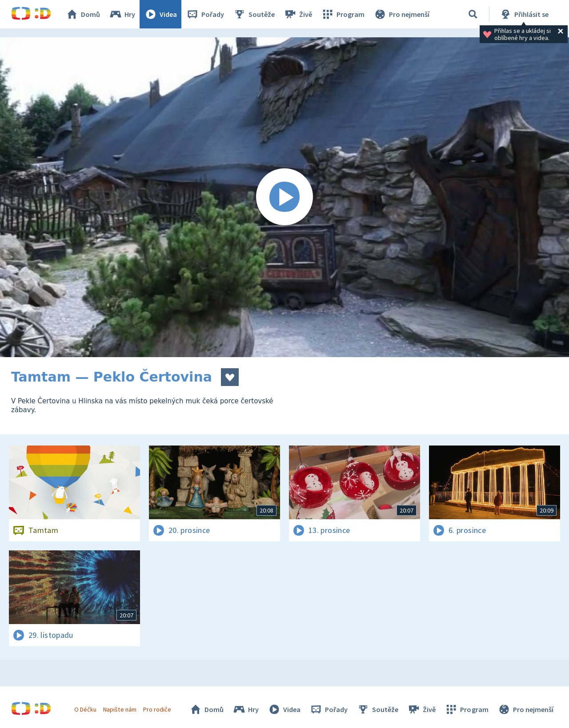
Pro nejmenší (401, 14)
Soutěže (254, 14)
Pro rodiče (157, 709)
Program (343, 14)
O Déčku (85, 709)
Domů (83, 14)
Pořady (205, 14)
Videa (160, 14)
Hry (122, 14)
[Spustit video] (284, 197)
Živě (298, 14)
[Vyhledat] (473, 14)
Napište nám (120, 709)
